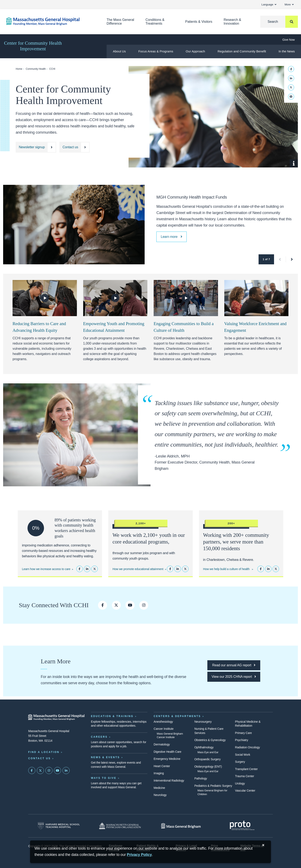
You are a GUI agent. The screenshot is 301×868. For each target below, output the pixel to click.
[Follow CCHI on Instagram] (144, 605)
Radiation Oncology (247, 747)
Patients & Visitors (199, 22)
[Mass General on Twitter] (40, 770)
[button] (280, 259)
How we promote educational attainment (138, 569)
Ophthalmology (204, 747)
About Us (119, 51)
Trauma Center (244, 776)
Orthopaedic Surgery (208, 759)
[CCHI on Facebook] (103, 605)
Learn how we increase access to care (46, 569)
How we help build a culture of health (227, 569)
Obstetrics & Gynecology (210, 740)
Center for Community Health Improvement (33, 46)
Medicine (159, 788)
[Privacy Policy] (139, 855)
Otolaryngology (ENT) (208, 767)
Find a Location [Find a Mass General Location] (44, 752)
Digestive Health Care (167, 752)
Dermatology (162, 744)
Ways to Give (104, 778)
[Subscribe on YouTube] (57, 770)
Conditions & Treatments (155, 22)
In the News (287, 51)
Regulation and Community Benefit (242, 51)
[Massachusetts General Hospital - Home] (56, 717)
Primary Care (243, 733)
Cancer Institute (164, 729)
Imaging (159, 773)
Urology (240, 783)
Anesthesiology (163, 722)
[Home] (50, 21)
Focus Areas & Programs (156, 51)
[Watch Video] (45, 298)
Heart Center (162, 766)
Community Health (36, 69)
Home (19, 69)
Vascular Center (245, 791)
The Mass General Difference (120, 22)
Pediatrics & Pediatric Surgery (213, 786)
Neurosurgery (203, 722)
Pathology (201, 778)
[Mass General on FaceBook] (32, 770)
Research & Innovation (232, 22)
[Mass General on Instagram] (49, 770)
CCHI (52, 69)
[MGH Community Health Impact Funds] (172, 237)
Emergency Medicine (167, 759)
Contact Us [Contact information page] (40, 758)
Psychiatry (242, 740)
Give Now (289, 40)
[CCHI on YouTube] (130, 605)
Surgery (240, 762)
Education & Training (112, 716)
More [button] (289, 4)
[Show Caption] (294, 163)
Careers (99, 737)
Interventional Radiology (169, 781)
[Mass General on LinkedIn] (66, 770)
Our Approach (195, 51)
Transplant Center (246, 769)
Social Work (242, 755)
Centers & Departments (177, 716)
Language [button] (269, 4)
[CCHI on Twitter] (116, 605)
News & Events (105, 757)
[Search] (279, 22)
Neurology (160, 795)
